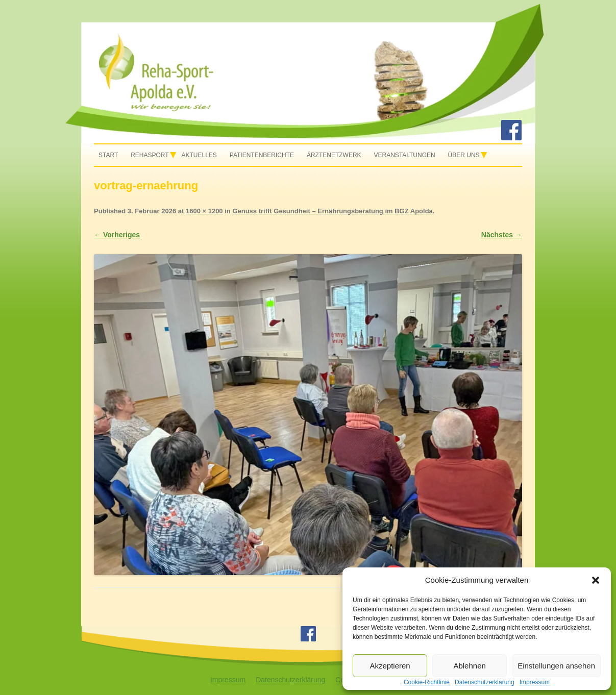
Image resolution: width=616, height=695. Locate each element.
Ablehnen (469, 666)
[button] (596, 580)
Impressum (228, 680)
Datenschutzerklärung (290, 680)
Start (108, 155)
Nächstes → (502, 235)
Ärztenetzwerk (334, 155)
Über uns (464, 155)
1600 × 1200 (204, 211)
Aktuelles (199, 155)
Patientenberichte (262, 155)
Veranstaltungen (404, 155)
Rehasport (150, 155)
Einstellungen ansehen (556, 666)
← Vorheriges (117, 235)
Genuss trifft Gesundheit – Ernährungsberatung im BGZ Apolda (332, 211)
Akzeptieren (390, 666)
